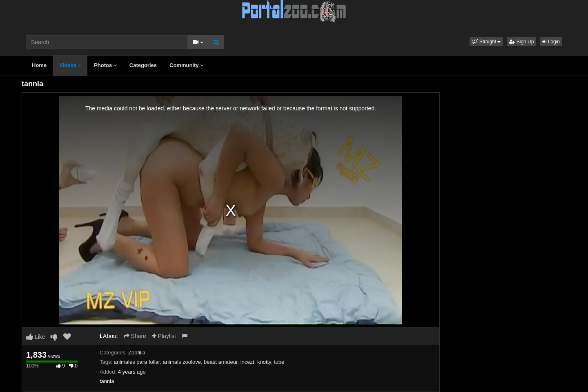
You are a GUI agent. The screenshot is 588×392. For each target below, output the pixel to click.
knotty (264, 362)
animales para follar (137, 362)
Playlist (164, 336)
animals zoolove (182, 362)
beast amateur (220, 362)
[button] (486, 42)
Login (551, 42)
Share (135, 336)
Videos (70, 65)
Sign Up (521, 42)
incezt (247, 362)
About (109, 336)
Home (39, 65)
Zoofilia (137, 353)
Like (36, 337)
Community (186, 65)
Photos (105, 65)
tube (279, 362)
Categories (143, 65)
